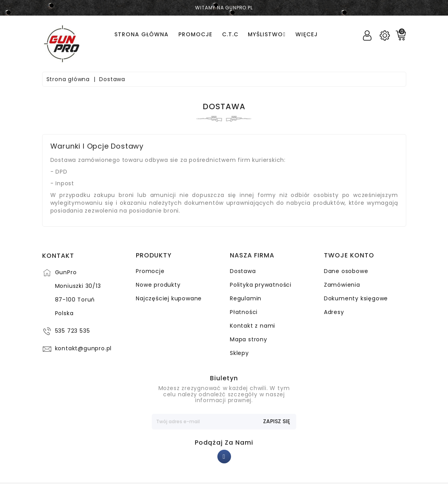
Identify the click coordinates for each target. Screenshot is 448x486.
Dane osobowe (346, 271)
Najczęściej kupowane (169, 298)
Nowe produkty (158, 285)
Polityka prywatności (261, 285)
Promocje (150, 271)
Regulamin (246, 298)
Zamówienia (342, 285)
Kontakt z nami (252, 326)
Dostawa (243, 271)
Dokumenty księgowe (356, 298)
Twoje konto (349, 255)
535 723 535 (73, 331)
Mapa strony (249, 339)
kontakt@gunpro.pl (84, 348)
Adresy (334, 312)
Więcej (307, 34)
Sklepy (239, 353)
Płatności (244, 312)
